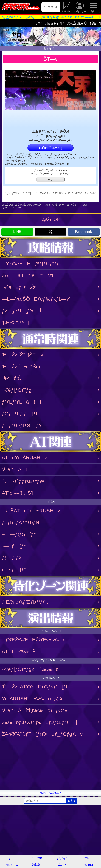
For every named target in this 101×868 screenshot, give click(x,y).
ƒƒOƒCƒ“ (51, 7)
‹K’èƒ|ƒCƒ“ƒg (17, 390)
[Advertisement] (50, 765)
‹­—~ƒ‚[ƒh (14, 546)
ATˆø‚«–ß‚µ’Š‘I (18, 493)
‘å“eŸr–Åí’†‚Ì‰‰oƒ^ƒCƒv (35, 710)
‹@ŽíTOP (50, 219)
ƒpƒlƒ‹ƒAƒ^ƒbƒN (20, 522)
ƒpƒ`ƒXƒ (12, 858)
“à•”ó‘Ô (12, 378)
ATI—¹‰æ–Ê (19, 651)
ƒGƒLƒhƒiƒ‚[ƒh (20, 414)
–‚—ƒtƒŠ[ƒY (19, 534)
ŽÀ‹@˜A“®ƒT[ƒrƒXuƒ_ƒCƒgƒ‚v (42, 734)
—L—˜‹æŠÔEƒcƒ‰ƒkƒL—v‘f (37, 299)
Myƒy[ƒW (80, 7)
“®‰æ (87, 858)
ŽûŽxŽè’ (67, 7)
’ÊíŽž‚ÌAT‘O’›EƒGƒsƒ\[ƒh (35, 687)
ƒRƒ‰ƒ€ (62, 858)
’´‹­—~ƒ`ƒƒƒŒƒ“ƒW (23, 481)
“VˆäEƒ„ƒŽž (19, 287)
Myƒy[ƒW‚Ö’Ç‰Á (50, 793)
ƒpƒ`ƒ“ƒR (37, 858)
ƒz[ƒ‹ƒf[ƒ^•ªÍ (21, 311)
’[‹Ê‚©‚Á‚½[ (16, 322)
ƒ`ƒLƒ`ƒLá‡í (22, 402)
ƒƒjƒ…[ (93, 7)
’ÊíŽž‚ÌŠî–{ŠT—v (23, 355)
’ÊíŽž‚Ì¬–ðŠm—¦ (24, 366)
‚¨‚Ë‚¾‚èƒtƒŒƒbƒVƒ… (26, 602)
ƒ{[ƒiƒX (12, 558)
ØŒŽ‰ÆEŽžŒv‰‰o (34, 640)
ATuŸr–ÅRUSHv (24, 457)
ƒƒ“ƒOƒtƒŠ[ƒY (22, 425)
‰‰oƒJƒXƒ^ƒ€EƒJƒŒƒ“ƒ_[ (40, 722)
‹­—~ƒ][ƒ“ (14, 570)
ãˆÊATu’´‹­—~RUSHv (31, 511)
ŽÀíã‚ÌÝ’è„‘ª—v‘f (28, 275)
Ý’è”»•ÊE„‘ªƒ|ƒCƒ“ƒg (31, 263)
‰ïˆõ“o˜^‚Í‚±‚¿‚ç (50, 148)
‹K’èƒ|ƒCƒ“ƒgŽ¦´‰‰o (30, 669)
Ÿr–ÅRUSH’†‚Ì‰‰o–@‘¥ (32, 699)
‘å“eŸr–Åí (14, 469)
